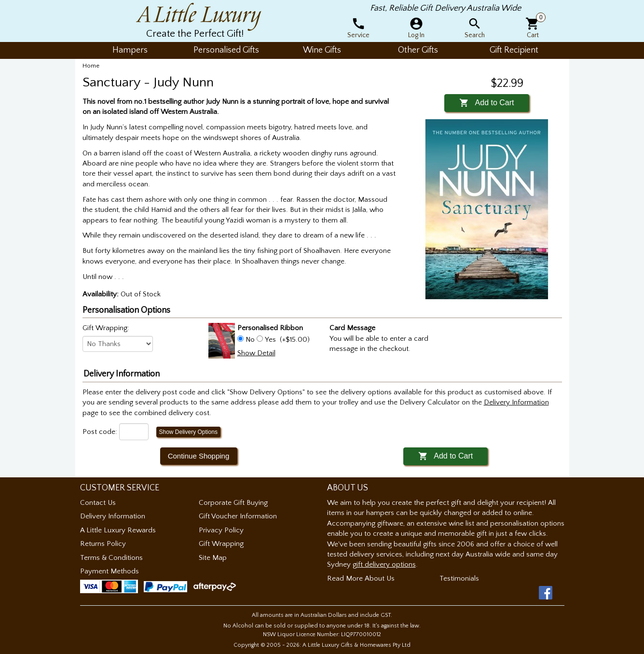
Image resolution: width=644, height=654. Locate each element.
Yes (270, 340)
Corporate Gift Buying (233, 503)
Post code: (100, 432)
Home (91, 66)
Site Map (213, 558)
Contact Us (98, 503)
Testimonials (459, 578)
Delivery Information (113, 516)
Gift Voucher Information (238, 516)
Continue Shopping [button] (199, 456)
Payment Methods (110, 571)
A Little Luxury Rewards (118, 530)
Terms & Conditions (111, 558)
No (250, 340)
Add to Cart (486, 103)
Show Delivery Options (188, 432)
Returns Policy (103, 544)
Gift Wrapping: (106, 328)
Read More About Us (361, 578)
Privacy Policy (221, 530)
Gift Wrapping (221, 544)
